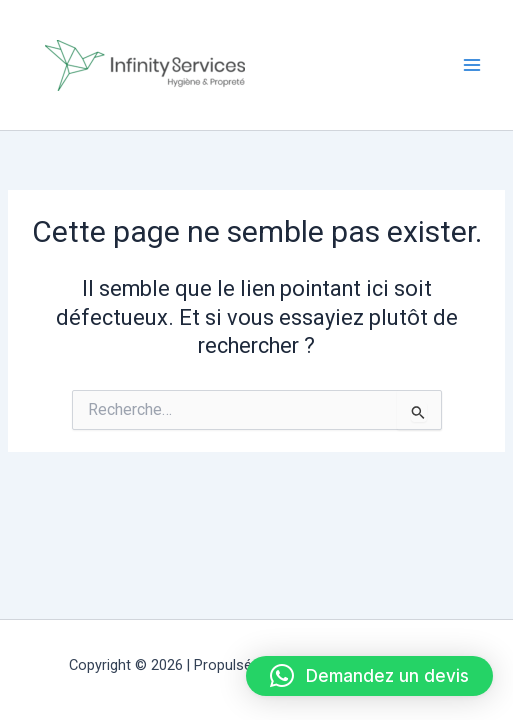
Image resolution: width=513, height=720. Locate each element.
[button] (369, 676)
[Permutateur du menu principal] (472, 65)
